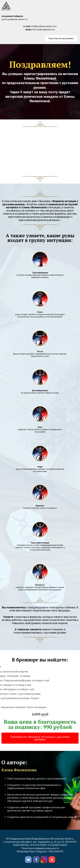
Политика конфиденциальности (40, 848)
